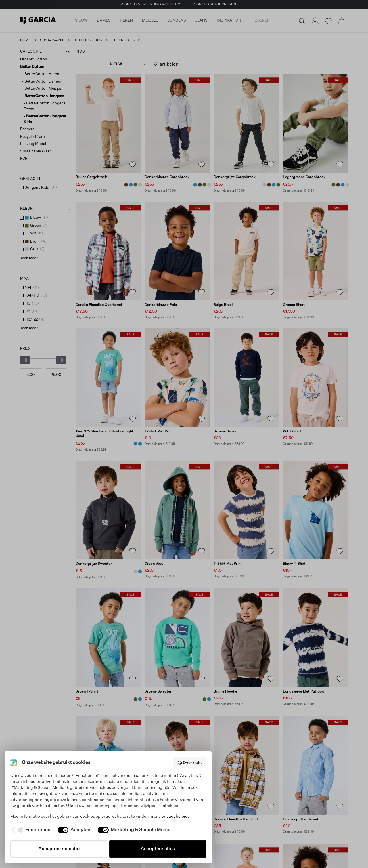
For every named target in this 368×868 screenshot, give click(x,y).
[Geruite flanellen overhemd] (108, 251)
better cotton (88, 40)
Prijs (46, 349)
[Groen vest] (177, 510)
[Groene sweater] (177, 638)
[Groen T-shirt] (108, 638)
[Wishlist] (328, 21)
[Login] (315, 21)
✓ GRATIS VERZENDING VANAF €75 (151, 5)
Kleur (46, 209)
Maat (46, 279)
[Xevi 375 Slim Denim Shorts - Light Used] (108, 378)
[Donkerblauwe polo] (177, 251)
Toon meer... (30, 258)
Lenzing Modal (33, 144)
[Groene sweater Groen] (204, 699)
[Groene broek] (246, 378)
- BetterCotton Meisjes (42, 89)
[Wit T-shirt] (315, 378)
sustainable (52, 40)
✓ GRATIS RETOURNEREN (214, 5)
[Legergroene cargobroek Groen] (135, 185)
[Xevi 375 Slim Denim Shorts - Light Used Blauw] (135, 444)
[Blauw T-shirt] (315, 510)
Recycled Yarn (32, 137)
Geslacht (46, 179)
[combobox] (116, 64)
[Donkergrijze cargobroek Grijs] (140, 185)
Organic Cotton (34, 59)
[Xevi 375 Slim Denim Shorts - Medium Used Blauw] (140, 444)
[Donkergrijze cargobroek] (246, 123)
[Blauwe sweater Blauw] (140, 571)
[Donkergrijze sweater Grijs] (135, 571)
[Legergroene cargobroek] (315, 123)
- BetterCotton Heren (41, 74)
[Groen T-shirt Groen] (135, 699)
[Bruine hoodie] (246, 638)
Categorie (46, 52)
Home (25, 40)
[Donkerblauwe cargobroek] (177, 123)
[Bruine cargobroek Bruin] (126, 185)
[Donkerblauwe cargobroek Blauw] (131, 185)
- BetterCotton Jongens (43, 96)
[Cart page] (341, 21)
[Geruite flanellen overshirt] (246, 765)
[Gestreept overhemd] (315, 765)
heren (118, 40)
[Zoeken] (301, 21)
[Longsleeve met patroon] (315, 638)
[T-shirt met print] (177, 378)
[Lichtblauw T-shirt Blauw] (140, 699)
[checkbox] (22, 188)
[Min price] (30, 375)
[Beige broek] (246, 251)
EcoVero (27, 129)
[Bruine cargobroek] (108, 123)
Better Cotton (32, 67)
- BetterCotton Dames (41, 82)
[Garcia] (38, 21)
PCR (24, 159)
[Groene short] (315, 251)
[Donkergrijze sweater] (108, 510)
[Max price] (56, 375)
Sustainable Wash (36, 151)
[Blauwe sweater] (108, 765)
